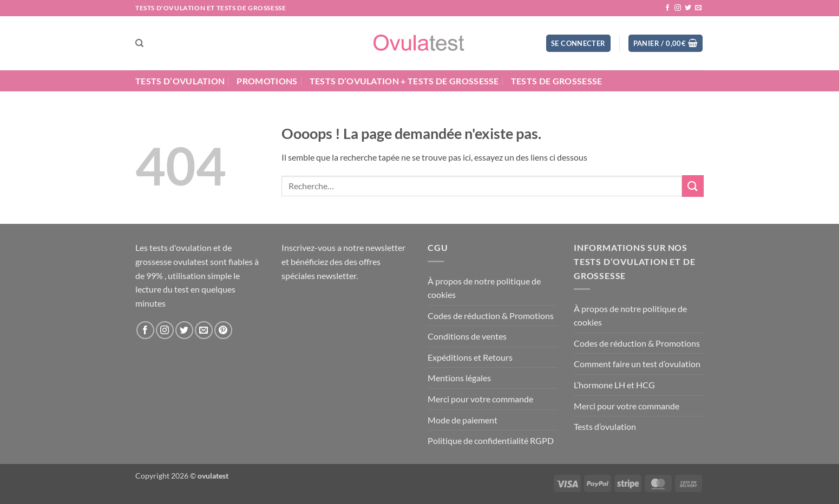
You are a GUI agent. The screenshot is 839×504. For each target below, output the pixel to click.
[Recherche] (139, 43)
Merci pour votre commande (480, 399)
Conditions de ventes (467, 336)
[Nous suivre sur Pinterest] (223, 330)
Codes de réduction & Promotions (491, 316)
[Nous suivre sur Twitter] (688, 8)
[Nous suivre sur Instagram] (678, 8)
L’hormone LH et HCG (614, 385)
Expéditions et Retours (470, 357)
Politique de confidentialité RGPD (491, 440)
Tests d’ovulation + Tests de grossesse (404, 81)
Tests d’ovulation (180, 81)
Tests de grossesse (557, 81)
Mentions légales (459, 378)
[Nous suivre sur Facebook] (667, 8)
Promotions (267, 81)
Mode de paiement (463, 420)
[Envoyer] (693, 186)
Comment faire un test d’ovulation (637, 364)
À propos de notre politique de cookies (484, 288)
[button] (578, 44)
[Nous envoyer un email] (698, 8)
